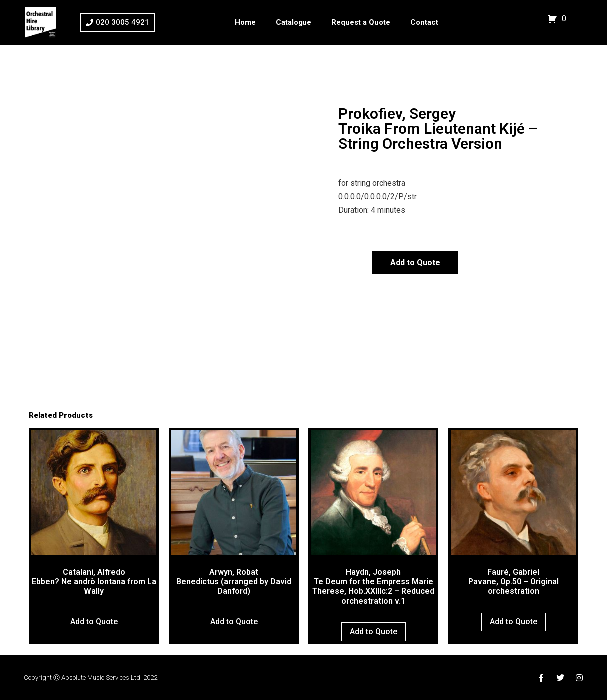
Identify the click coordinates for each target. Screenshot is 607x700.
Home (245, 22)
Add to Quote (415, 262)
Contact (424, 22)
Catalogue (294, 22)
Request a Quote (361, 22)
